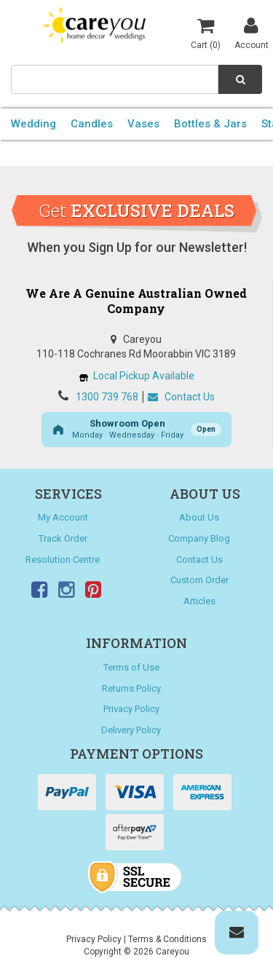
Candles (92, 124)
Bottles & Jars (210, 124)
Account (252, 33)
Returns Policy (131, 688)
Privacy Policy (131, 709)
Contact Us (181, 397)
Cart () (206, 33)
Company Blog (199, 538)
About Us (199, 517)
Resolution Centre (63, 560)
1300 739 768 (107, 397)
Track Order (63, 538)
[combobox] (115, 79)
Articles (199, 601)
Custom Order (199, 580)
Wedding (33, 124)
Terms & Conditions (167, 939)
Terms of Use (131, 667)
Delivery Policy (131, 730)
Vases (143, 124)
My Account (63, 517)
